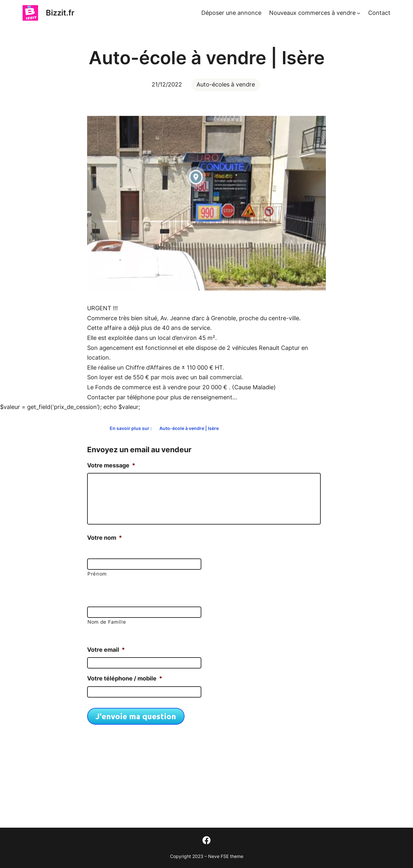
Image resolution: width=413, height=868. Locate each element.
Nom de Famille (107, 622)
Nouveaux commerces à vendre (312, 13)
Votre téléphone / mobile (125, 678)
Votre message (111, 465)
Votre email (106, 650)
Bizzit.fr (60, 13)
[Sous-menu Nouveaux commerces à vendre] (359, 13)
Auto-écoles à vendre (226, 84)
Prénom (97, 574)
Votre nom (105, 538)
